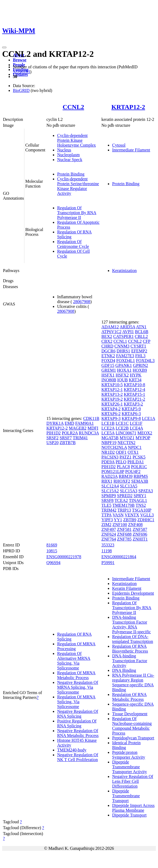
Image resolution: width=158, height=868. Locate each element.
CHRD (107, 346)
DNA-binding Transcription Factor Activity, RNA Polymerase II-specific (131, 625)
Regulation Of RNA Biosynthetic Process (130, 649)
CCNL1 (120, 341)
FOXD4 (108, 361)
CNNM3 (122, 346)
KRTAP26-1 (112, 404)
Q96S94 (53, 563)
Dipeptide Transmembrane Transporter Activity (130, 767)
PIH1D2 (54, 433)
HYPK (136, 375)
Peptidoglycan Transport (133, 738)
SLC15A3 (129, 491)
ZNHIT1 (140, 539)
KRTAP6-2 (111, 414)
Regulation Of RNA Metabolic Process (129, 697)
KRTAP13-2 (112, 394)
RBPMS (141, 476)
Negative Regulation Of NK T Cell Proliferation (78, 757)
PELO (121, 462)
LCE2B (122, 428)
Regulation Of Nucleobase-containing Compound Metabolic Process (132, 726)
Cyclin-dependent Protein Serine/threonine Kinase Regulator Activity (78, 186)
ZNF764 (109, 539)
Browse (20, 60)
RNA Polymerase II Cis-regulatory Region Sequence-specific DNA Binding (133, 682)
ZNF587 (140, 529)
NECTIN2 (126, 443)
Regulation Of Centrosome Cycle (73, 244)
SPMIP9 (109, 496)
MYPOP (143, 438)
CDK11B (91, 418)
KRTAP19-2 (112, 399)
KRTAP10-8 (135, 385)
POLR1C (139, 467)
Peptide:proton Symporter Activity (129, 755)
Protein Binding (71, 174)
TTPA (106, 515)
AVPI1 (128, 332)
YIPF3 (107, 520)
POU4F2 (133, 472)
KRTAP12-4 (135, 390)
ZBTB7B (68, 443)
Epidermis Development (133, 593)
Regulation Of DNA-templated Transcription (133, 639)
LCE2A (108, 428)
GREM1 (109, 370)
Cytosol (119, 145)
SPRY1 (140, 496)
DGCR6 (108, 351)
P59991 (108, 563)
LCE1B (108, 423)
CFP (146, 341)
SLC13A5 (129, 486)
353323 (108, 545)
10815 (52, 551)
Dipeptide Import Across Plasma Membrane (133, 808)
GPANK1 (124, 365)
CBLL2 (141, 336)
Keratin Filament (127, 588)
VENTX (132, 515)
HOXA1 (124, 370)
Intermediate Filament (131, 150)
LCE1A (148, 418)
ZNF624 (109, 534)
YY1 (118, 520)
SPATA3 (146, 491)
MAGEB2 (78, 428)
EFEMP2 (139, 351)
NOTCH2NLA (114, 447)
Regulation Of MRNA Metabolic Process (76, 675)
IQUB (122, 380)
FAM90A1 (84, 423)
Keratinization (124, 271)
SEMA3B (140, 481)
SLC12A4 (110, 486)
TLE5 (106, 505)
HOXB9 (140, 370)
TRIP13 (124, 510)
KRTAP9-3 (111, 418)
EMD (69, 423)
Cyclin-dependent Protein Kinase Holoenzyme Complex (76, 140)
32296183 (21, 72)
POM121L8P (113, 472)
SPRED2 (125, 496)
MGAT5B (110, 438)
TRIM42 (109, 510)
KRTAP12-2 (128, 107)
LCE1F (136, 423)
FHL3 (140, 356)
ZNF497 (109, 529)
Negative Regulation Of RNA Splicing (78, 714)
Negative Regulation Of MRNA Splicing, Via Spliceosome (78, 687)
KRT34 (135, 380)
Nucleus (64, 150)
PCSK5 (139, 457)
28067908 (82, 302)
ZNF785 (124, 539)
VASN (118, 515)
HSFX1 (108, 375)
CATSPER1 (123, 336)
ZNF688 (124, 534)
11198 (107, 551)
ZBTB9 (130, 520)
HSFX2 (122, 375)
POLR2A (70, 433)
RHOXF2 (122, 481)
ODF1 (121, 452)
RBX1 (107, 481)
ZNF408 (135, 525)
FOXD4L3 (145, 361)
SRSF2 (52, 438)
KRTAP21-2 (135, 399)
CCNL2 (73, 107)
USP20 (52, 443)
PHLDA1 (136, 462)
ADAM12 (110, 327)
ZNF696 (140, 534)
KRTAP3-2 (134, 404)
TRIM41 (80, 438)
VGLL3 (147, 515)
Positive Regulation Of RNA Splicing (77, 723)
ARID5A (127, 327)
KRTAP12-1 (112, 390)
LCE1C (122, 423)
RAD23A (109, 476)
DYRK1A (55, 423)
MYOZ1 (127, 438)
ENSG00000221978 (64, 557)
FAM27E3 (125, 356)
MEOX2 (145, 433)
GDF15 (108, 365)
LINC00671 (126, 433)
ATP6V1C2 (111, 332)
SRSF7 (66, 438)
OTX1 (133, 452)
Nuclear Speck (70, 160)
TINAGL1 (138, 500)
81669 (52, 545)
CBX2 (107, 341)
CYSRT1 (138, 346)
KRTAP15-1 (135, 394)
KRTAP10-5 (112, 385)
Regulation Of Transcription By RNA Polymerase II (77, 213)
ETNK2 (108, 356)
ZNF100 (120, 525)
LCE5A (108, 433)
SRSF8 (107, 500)
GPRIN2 (141, 365)
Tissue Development (130, 714)
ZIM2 (106, 525)
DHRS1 (123, 351)
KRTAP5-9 (131, 409)
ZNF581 (124, 529)
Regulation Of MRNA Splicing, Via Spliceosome (76, 702)
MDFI (93, 428)
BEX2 (107, 336)
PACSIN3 (110, 457)
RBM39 (126, 476)
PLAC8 (123, 467)
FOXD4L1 (126, 361)
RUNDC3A (89, 433)
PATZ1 (125, 457)
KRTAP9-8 (131, 418)
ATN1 (141, 327)
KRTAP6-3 (131, 414)
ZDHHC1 (146, 520)
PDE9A (108, 462)
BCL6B (142, 332)
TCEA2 (121, 500)
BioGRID (21, 90)
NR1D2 (108, 452)
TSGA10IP (142, 510)
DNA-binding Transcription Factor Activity (130, 661)
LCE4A (136, 428)
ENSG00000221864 (119, 557)
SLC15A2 (110, 491)
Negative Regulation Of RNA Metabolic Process (78, 733)
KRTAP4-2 (111, 409)
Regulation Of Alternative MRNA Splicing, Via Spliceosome (74, 661)
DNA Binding (124, 670)
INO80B (109, 380)
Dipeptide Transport (129, 815)
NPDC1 (135, 447)
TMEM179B (124, 505)
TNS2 (141, 505)
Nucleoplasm (68, 155)
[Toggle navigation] (4, 47)
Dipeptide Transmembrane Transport (126, 796)
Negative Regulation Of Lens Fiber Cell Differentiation (133, 781)
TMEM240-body (72, 750)
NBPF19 (109, 443)
